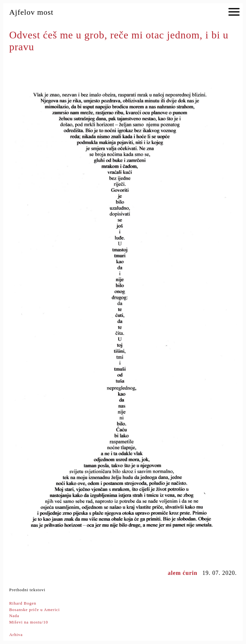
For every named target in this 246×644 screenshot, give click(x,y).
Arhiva (16, 635)
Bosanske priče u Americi (35, 610)
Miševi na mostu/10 (29, 622)
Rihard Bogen (23, 603)
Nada (14, 616)
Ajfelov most (31, 12)
